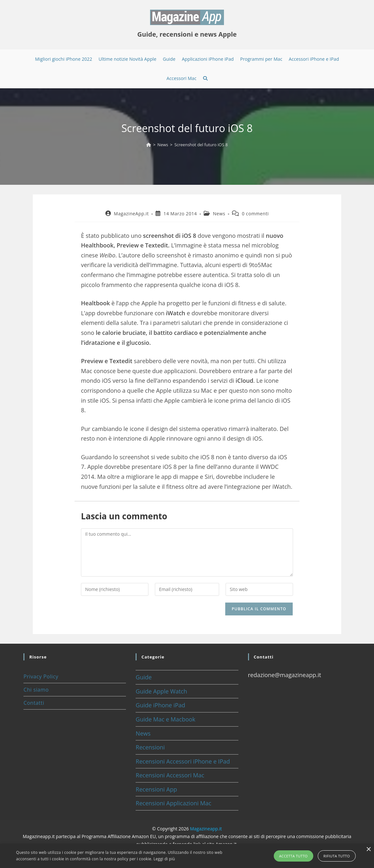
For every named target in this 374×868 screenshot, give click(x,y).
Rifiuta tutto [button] (337, 856)
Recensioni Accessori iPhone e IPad (183, 761)
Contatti (34, 703)
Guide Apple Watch (161, 691)
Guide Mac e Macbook (165, 719)
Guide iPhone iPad (160, 705)
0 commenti (255, 214)
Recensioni (150, 747)
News (219, 214)
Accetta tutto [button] (294, 856)
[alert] (187, 856)
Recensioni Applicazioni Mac (173, 803)
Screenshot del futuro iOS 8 (201, 145)
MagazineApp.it (131, 214)
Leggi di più (164, 859)
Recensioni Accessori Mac (170, 775)
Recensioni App (156, 789)
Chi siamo (36, 690)
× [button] (368, 850)
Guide (144, 677)
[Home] (149, 145)
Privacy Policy (41, 676)
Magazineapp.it (206, 829)
